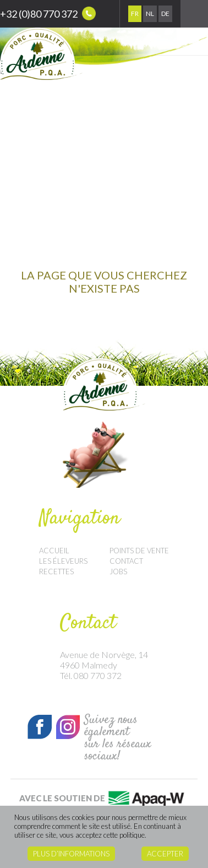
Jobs (118, 572)
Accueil (54, 551)
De (165, 14)
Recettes (56, 572)
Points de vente (139, 551)
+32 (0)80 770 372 (48, 14)
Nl (150, 14)
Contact (126, 561)
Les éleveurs (63, 561)
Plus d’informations (71, 854)
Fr (135, 14)
